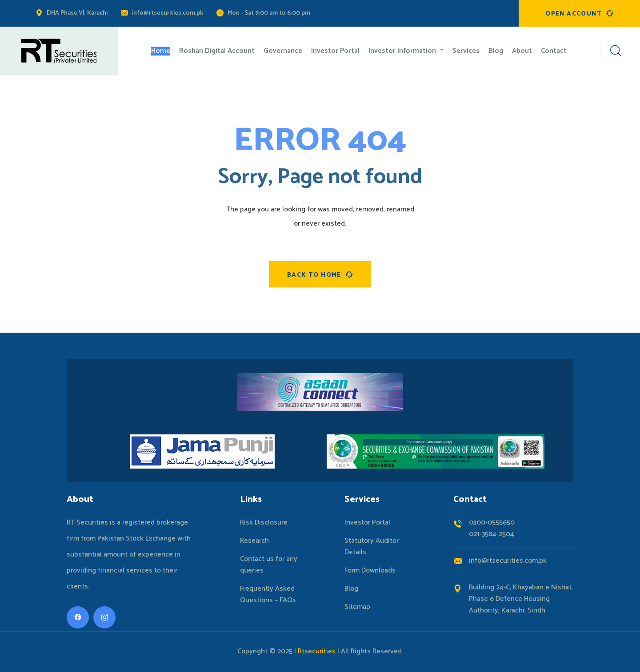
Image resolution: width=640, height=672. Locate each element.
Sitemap (357, 607)
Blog (351, 589)
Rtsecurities (317, 651)
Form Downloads (370, 571)
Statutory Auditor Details (372, 547)
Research (254, 541)
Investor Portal (367, 523)
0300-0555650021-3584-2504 (492, 528)
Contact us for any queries (269, 565)
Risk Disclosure (264, 523)
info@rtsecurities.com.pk (168, 13)
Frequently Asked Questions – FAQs (268, 595)
